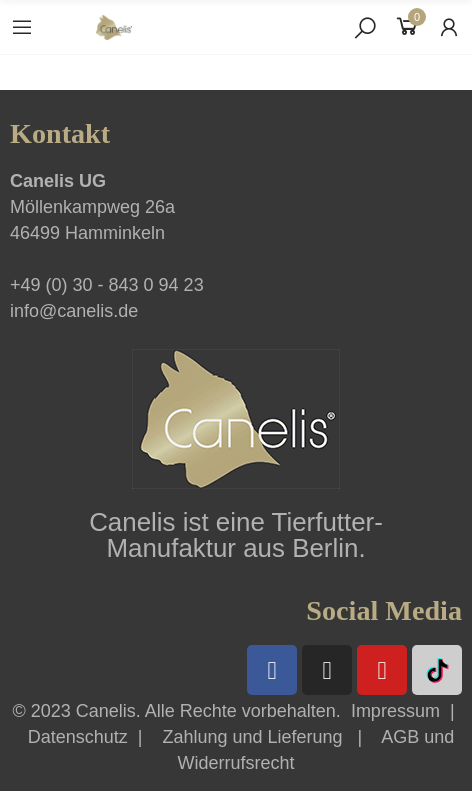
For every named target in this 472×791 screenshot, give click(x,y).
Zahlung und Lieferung (252, 737)
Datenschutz (78, 737)
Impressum (395, 711)
